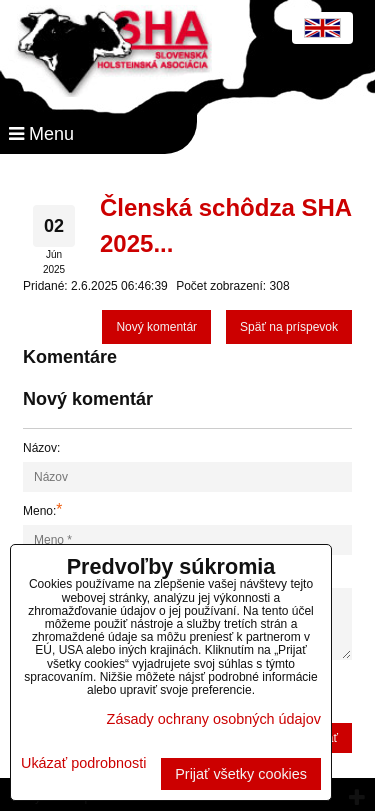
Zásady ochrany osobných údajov (214, 719)
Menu (41, 134)
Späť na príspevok (289, 327)
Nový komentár (156, 327)
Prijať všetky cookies (241, 774)
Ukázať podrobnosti (83, 763)
